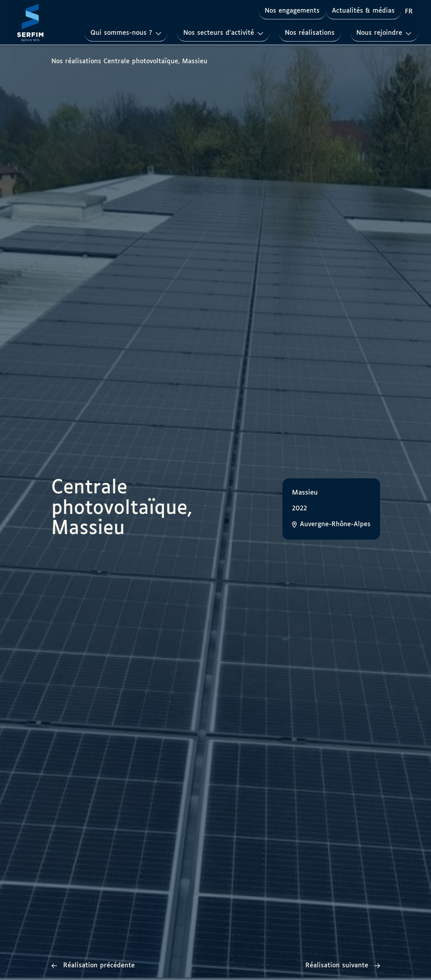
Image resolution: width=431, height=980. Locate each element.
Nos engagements (292, 11)
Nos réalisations (309, 33)
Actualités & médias (363, 11)
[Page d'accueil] (30, 22)
